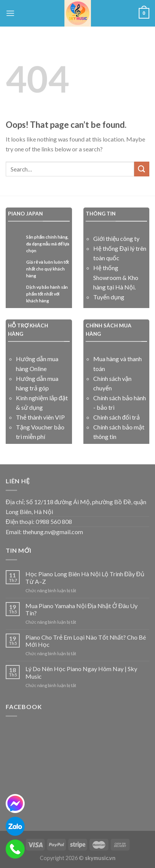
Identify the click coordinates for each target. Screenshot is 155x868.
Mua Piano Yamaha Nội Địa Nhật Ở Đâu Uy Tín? (81, 609)
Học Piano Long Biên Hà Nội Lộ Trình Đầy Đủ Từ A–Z (85, 577)
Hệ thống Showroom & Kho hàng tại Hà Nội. (116, 277)
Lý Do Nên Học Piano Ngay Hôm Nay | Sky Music (81, 672)
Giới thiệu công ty (116, 238)
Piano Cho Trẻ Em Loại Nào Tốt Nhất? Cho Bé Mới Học (86, 641)
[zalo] (15, 826)
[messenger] (15, 804)
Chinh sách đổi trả (117, 417)
